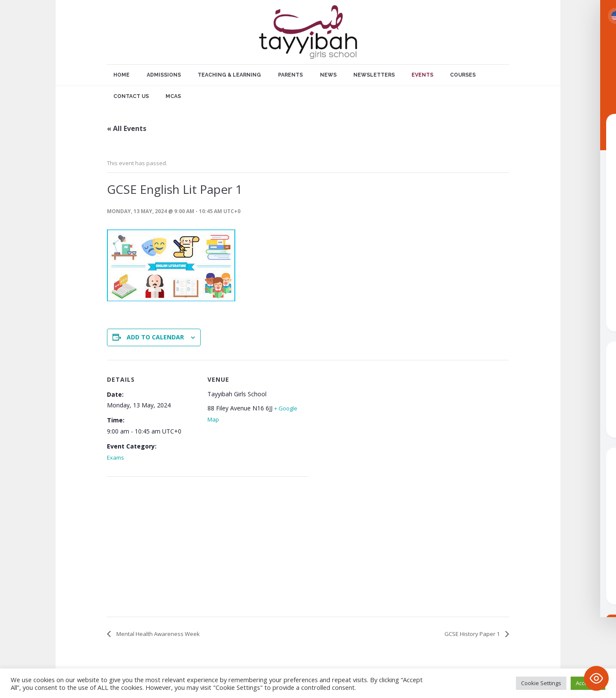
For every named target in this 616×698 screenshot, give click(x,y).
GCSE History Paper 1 (473, 634)
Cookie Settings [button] (541, 683)
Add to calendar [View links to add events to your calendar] (155, 337)
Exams (115, 457)
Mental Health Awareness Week (157, 634)
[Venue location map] (152, 548)
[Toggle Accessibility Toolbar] (596, 678)
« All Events (127, 128)
